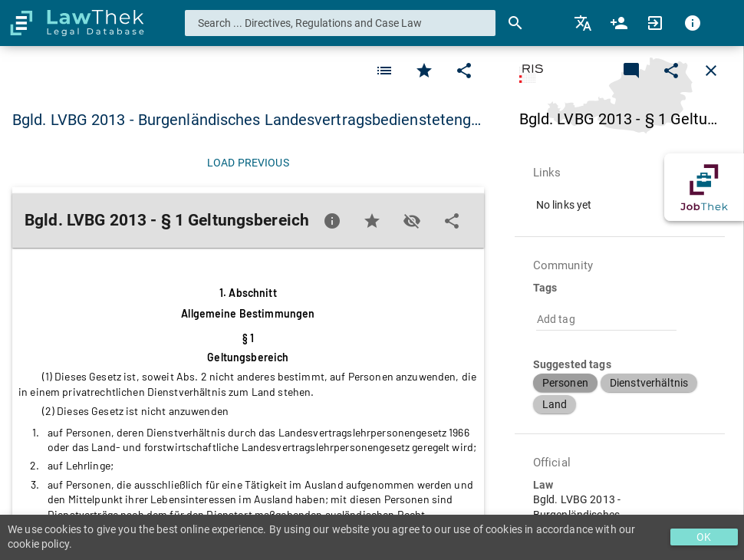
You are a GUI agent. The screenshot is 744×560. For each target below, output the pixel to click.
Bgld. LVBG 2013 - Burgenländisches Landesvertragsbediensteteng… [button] (247, 120)
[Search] (515, 23)
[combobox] (341, 23)
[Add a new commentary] (631, 71)
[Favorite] (384, 71)
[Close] (711, 71)
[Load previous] (248, 163)
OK (704, 537)
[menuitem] (584, 23)
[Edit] (464, 71)
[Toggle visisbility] (412, 221)
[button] (565, 383)
